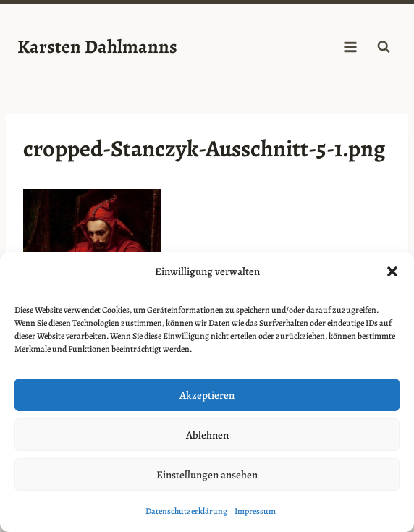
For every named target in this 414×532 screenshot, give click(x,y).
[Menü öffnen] (350, 47)
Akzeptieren (207, 395)
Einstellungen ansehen (207, 475)
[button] (392, 271)
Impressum (255, 511)
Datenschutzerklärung (186, 511)
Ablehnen (207, 435)
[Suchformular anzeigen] (384, 47)
